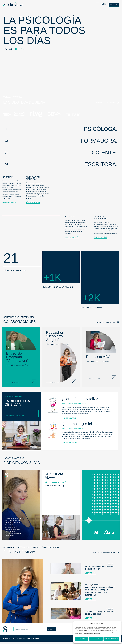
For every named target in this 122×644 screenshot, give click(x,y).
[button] (61, 129)
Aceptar (82, 639)
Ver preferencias (111, 639)
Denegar (96, 639)
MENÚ (103, 4)
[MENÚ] (98, 4)
